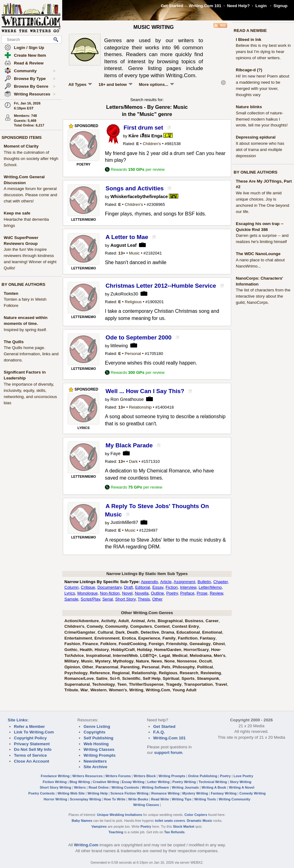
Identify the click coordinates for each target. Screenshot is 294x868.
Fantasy (208, 638)
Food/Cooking (133, 644)
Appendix (149, 582)
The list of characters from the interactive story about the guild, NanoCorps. (263, 296)
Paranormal (107, 667)
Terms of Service (30, 755)
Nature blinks (249, 107)
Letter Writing (158, 782)
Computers (141, 626)
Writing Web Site (71, 793)
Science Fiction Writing (130, 793)
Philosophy (184, 667)
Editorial (143, 587)
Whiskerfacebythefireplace (139, 197)
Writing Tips (182, 799)
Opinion (72, 667)
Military (72, 661)
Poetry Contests (42, 793)
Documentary (110, 587)
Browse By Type (35, 79)
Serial (108, 599)
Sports (188, 678)
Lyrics (70, 593)
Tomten (11, 293)
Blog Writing (80, 782)
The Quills (14, 342)
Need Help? (238, 6)
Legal (165, 655)
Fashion (72, 644)
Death (133, 632)
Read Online (99, 787)
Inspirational (98, 655)
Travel (221, 684)
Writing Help (98, 793)
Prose (202, 593)
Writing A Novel (242, 787)
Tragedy (174, 684)
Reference (100, 673)
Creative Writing (106, 782)
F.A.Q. (159, 732)
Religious (133, 302)
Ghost (219, 644)
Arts (151, 621)
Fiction (172, 587)
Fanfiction (188, 638)
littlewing (119, 346)
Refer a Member (29, 726)
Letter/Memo (210, 587)
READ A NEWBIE (250, 31)
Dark (133, 461)
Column (71, 587)
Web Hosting (96, 744)
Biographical (170, 621)
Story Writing (240, 782)
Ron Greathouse (127, 399)
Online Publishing (203, 776)
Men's (220, 655)
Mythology (123, 661)
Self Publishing (98, 738)
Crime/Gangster (80, 632)
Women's (118, 690)
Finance (90, 644)
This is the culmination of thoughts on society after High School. (31, 159)
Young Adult (184, 690)
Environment (107, 638)
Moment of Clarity (21, 146)
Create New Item (30, 55)
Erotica (129, 638)
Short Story (125, 599)
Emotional (212, 632)
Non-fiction (110, 593)
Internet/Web (125, 655)
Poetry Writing (184, 782)
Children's (152, 144)
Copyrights (94, 732)
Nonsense (187, 661)
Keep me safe (17, 213)
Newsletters (95, 761)
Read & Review (29, 63)
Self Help (151, 678)
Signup (281, 6)
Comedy (95, 626)
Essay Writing (133, 782)
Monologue (88, 593)
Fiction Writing (55, 782)
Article (166, 582)
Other (157, 599)
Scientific (131, 678)
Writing (136, 690)
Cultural (105, 632)
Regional (121, 673)
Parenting (130, 667)
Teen (122, 684)
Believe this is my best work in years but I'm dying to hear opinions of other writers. (263, 52)
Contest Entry (186, 626)
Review (216, 593)
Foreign (156, 644)
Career (212, 621)
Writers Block (145, 776)
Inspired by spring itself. (25, 330)
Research (189, 673)
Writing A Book (214, 787)
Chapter (220, 582)
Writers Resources (88, 776)
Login (261, 6)
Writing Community (235, 799)
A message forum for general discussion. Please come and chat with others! (30, 195)
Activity (108, 621)
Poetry (172, 593)
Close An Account (32, 761)
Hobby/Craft (123, 650)
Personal (133, 354)
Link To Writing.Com (34, 732)
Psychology (76, 673)
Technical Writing (213, 782)
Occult (205, 661)
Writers (80, 787)
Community (35, 71)
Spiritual (171, 678)
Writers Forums (118, 776)
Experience (149, 638)
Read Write (160, 799)
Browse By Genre (35, 86)
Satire (102, 678)
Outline (158, 593)
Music (134, 253)
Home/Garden (168, 650)
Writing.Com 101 (205, 6)
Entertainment (78, 638)
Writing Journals (185, 787)
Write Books (138, 799)
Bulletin (204, 582)
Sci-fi (115, 678)
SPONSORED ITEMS (22, 137)
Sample (71, 599)
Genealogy (200, 644)
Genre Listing (97, 726)
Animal (138, 621)
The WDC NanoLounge (258, 254)
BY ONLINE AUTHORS (23, 284)
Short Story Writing (55, 787)
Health (86, 650)
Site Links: (18, 720)
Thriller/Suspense (146, 684)
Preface (187, 593)
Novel (127, 593)
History (102, 650)
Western (98, 690)
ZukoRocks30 (124, 294)
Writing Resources (35, 94)
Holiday (145, 650)
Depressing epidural (256, 137)
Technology (104, 684)
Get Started (172, 6)
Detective (150, 632)
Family (169, 638)
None (169, 661)
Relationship (140, 407)
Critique (88, 587)
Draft (128, 587)
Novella (142, 593)
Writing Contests (125, 787)
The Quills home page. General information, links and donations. (31, 354)
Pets (166, 667)
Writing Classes (99, 749)
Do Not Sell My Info (33, 749)
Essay (158, 587)
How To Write (115, 799)
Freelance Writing (55, 776)
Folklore (108, 644)
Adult (123, 621)
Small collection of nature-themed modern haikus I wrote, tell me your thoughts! (262, 119)
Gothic (71, 650)
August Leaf (124, 245)
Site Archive (95, 767)
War (84, 690)
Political (205, 667)
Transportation (198, 684)
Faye (116, 454)
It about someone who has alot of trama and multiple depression (260, 150)
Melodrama (201, 655)
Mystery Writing (195, 793)
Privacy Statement (32, 744)
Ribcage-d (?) (249, 70)
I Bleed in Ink (249, 40)
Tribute (71, 690)
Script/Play (91, 599)
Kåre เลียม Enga (145, 136)
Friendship (177, 644)
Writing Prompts (99, 755)
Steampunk (208, 678)
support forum (168, 753)
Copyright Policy (30, 738)
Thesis (144, 599)
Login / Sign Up (29, 48)
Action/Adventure (82, 621)
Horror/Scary (196, 650)
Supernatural (77, 684)
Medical (180, 655)
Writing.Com (158, 690)
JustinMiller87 (124, 522)
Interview (188, 587)
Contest (162, 626)
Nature (142, 661)
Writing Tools (205, 799)
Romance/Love (79, 678)
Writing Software (155, 787)
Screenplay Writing (85, 799)
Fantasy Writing (224, 793)
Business (194, 621)
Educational (188, 632)
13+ (122, 253)
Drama (168, 632)
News (157, 661)
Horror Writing (55, 799)
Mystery (103, 661)
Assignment (184, 582)
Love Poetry (244, 776)
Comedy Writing (252, 793)
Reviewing (211, 673)
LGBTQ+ (149, 655)
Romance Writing (165, 793)
